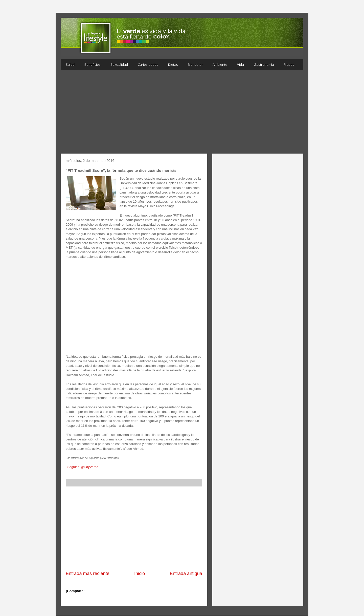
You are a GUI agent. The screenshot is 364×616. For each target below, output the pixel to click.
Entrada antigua (186, 573)
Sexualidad (119, 65)
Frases (289, 65)
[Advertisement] (182, 113)
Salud (70, 65)
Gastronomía (264, 65)
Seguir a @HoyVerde (83, 467)
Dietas (173, 65)
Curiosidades (148, 65)
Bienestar (195, 65)
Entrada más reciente (88, 573)
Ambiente (220, 65)
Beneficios (93, 65)
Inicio (140, 573)
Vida (241, 65)
